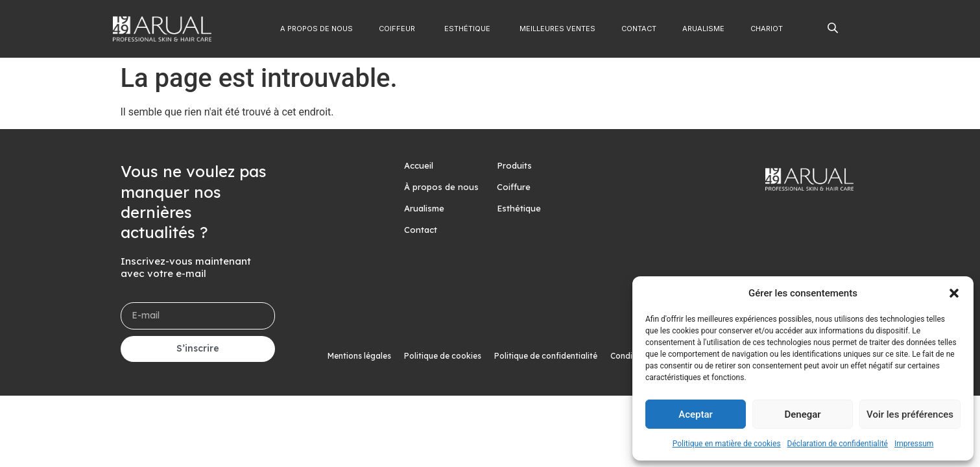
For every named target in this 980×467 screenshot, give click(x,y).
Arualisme (424, 208)
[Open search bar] (833, 27)
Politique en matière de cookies (727, 444)
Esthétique (519, 208)
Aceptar (696, 414)
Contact (421, 230)
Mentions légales (359, 356)
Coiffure (514, 187)
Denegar (802, 414)
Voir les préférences (910, 414)
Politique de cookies (443, 356)
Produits (514, 165)
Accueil (419, 165)
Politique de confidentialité (546, 356)
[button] (954, 293)
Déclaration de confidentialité (838, 444)
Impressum (914, 444)
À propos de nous (441, 187)
